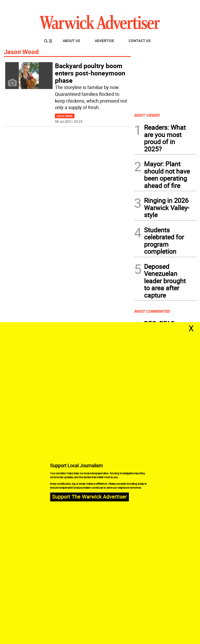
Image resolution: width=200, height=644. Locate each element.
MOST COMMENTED (152, 311)
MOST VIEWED (147, 115)
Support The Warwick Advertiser (89, 497)
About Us (71, 41)
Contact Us (140, 41)
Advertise (104, 41)
